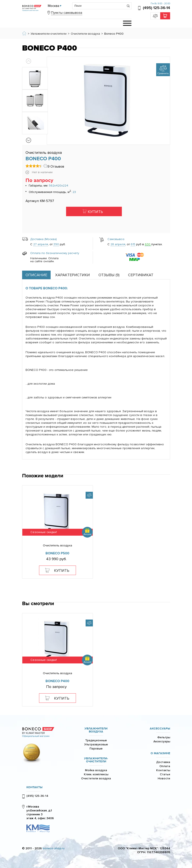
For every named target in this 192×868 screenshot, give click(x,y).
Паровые (96, 749)
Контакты (163, 770)
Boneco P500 (57, 553)
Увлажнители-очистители (96, 760)
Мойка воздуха (96, 770)
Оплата (165, 766)
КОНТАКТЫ (34, 787)
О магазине (160, 753)
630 (148, 244)
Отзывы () (109, 275)
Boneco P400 (57, 681)
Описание (36, 275)
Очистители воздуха (96, 778)
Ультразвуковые (96, 744)
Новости (164, 778)
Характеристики (73, 275)
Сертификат (141, 275)
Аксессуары (160, 729)
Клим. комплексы (96, 774)
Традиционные (96, 740)
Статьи (165, 774)
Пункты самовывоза (67, 13)
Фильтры (164, 737)
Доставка (163, 762)
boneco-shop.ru (54, 848)
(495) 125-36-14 (156, 8)
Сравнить (163, 73)
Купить (95, 212)
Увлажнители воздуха (96, 730)
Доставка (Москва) (44, 239)
